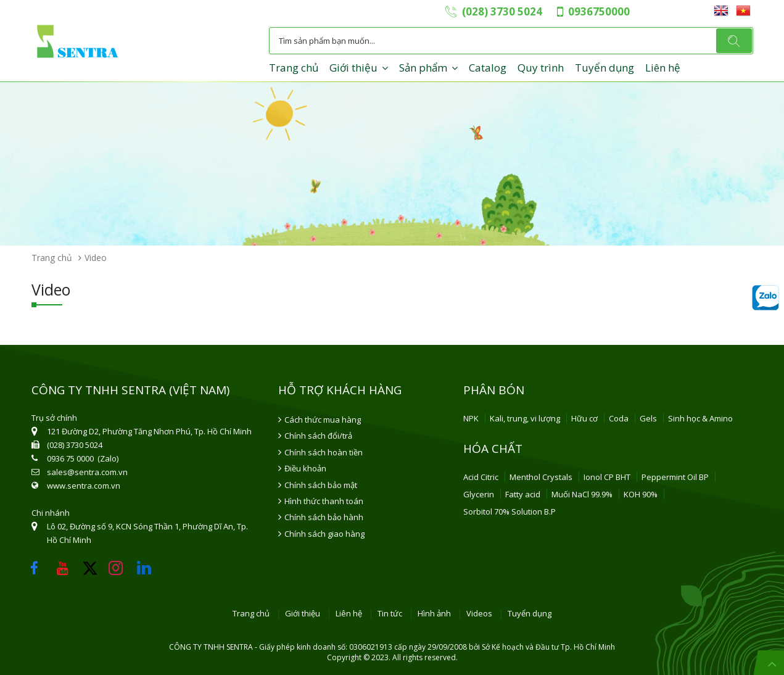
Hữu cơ (584, 418)
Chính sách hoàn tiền (324, 452)
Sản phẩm (423, 68)
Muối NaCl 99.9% (582, 494)
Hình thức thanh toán (324, 501)
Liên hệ (663, 68)
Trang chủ (294, 68)
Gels (648, 418)
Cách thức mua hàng (323, 420)
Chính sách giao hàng (324, 534)
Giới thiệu (353, 68)
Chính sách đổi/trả (318, 436)
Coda (619, 418)
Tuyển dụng (605, 68)
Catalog (488, 68)
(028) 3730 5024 (502, 11)
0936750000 (599, 11)
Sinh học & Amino (700, 418)
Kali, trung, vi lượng (525, 418)
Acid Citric (481, 477)
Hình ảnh (434, 614)
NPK (471, 418)
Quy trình (541, 68)
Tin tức (390, 614)
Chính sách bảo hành (324, 517)
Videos (479, 614)
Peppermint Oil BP (675, 477)
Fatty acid (523, 494)
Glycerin (479, 494)
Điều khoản (305, 468)
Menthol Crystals (541, 477)
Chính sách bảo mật (321, 485)
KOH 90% (641, 494)
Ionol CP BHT (607, 477)
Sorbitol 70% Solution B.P (510, 511)
